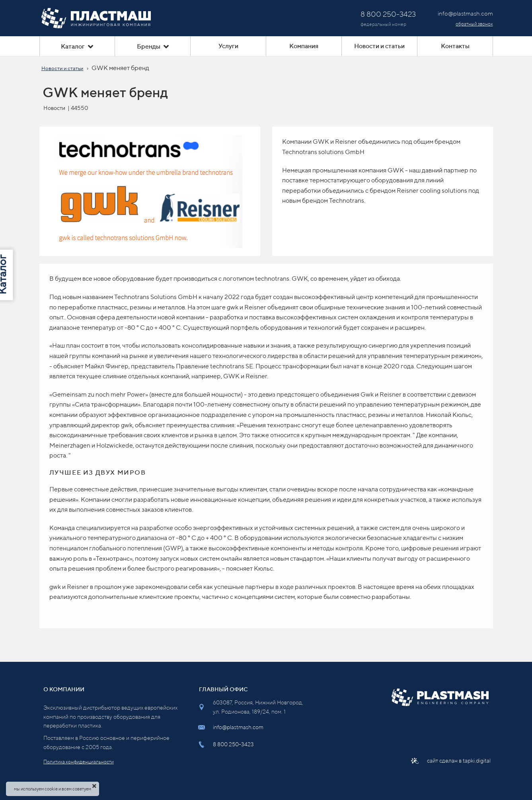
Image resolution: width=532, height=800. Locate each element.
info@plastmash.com (238, 727)
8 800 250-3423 (233, 744)
